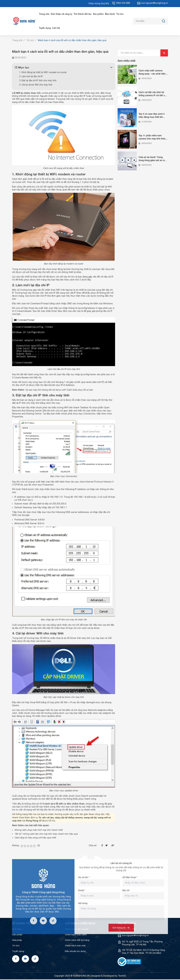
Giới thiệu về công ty (61, 14)
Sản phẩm (97, 14)
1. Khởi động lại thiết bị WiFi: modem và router (43, 73)
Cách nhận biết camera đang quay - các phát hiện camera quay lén (152, 73)
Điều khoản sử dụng (75, 952)
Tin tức (119, 14)
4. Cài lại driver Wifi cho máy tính (36, 85)
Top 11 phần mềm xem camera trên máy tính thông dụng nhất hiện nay (153, 138)
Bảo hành (109, 14)
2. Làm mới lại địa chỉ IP (31, 77)
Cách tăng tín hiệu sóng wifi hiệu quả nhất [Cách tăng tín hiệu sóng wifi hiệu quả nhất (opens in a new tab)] (35, 838)
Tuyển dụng (45, 29)
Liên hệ (56, 29)
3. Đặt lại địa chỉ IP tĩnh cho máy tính (38, 81)
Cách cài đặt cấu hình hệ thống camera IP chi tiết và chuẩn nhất (152, 94)
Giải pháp (17, 941)
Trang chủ (44, 14)
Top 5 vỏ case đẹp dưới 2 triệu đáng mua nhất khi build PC (152, 116)
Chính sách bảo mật (75, 946)
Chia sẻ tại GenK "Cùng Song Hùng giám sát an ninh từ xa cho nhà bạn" (153, 159)
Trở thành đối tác (82, 14)
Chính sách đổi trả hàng (77, 941)
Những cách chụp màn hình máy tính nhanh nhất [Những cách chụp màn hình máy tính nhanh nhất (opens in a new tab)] (39, 831)
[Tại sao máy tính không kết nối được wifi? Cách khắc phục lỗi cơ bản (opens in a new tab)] (60, 391)
